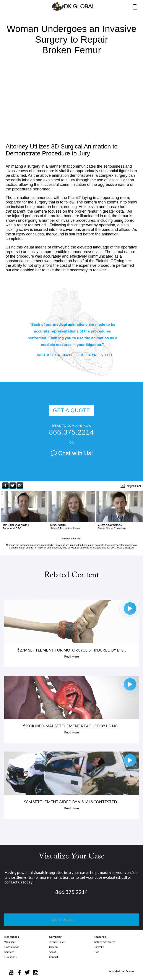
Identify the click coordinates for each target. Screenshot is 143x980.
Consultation (12, 947)
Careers (54, 947)
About (52, 952)
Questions (11, 957)
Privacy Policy (57, 942)
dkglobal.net (134, 486)
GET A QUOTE (71, 410)
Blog (96, 952)
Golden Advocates (105, 942)
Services (9, 952)
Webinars (10, 942)
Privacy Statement (71, 538)
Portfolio (99, 947)
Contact (54, 957)
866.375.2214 (71, 432)
